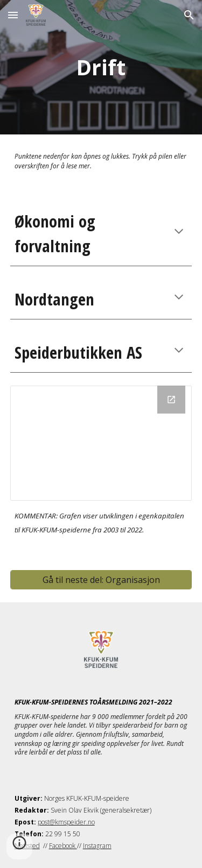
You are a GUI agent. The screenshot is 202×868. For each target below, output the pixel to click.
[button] (13, 15)
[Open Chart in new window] (171, 400)
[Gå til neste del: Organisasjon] (101, 580)
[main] (101, 67)
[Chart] (101, 443)
